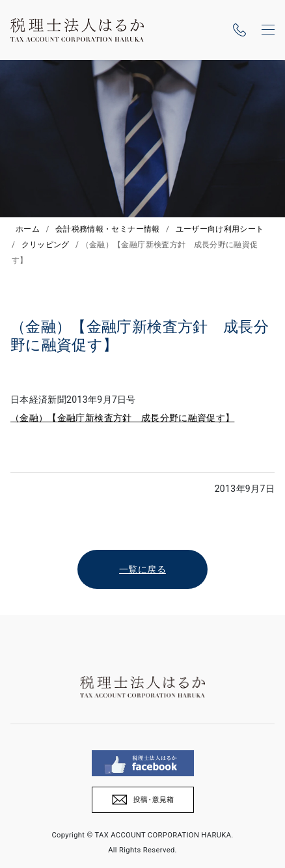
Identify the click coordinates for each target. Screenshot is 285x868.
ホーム (28, 229)
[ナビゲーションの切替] (268, 30)
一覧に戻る (142, 569)
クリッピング (46, 245)
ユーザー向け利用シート (220, 229)
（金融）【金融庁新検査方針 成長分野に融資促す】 (122, 418)
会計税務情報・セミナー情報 (108, 229)
